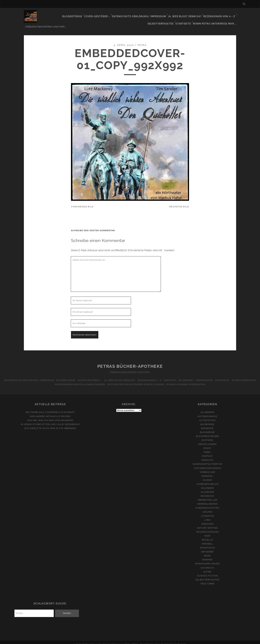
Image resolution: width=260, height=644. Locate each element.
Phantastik (207, 544)
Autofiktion (207, 416)
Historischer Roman (208, 464)
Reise (207, 552)
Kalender (207, 484)
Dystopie (207, 436)
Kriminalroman (207, 500)
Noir (207, 532)
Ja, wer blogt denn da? (158, 14)
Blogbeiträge (49, 14)
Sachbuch (207, 564)
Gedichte (207, 456)
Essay (207, 444)
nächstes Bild (179, 203)
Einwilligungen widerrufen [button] (201, 380)
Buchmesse (207, 428)
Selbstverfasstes (222, 14)
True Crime (207, 580)
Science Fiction (208, 572)
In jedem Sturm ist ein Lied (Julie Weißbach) (50, 420)
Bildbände (207, 420)
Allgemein (207, 408)
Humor (207, 476)
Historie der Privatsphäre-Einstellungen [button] (150, 380)
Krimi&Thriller (208, 496)
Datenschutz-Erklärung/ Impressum (114, 14)
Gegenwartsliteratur (208, 460)
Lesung (207, 508)
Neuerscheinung (207, 528)
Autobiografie (207, 412)
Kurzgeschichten (207, 504)
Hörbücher (207, 468)
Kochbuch (207, 492)
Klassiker (207, 488)
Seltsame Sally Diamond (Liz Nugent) (50, 408)
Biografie (207, 424)
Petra (142, 41)
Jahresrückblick (208, 480)
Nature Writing (208, 524)
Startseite (185, 18)
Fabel (207, 448)
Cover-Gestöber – (73, 14)
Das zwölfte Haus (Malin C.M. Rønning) (50, 424)
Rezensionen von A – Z (192, 14)
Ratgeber (207, 548)
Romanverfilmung (207, 560)
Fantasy (207, 452)
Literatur (207, 512)
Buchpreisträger (208, 432)
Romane (207, 556)
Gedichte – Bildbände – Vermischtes (204, 376)
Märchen (207, 520)
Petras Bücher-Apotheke (130, 362)
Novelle (207, 536)
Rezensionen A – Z (164, 376)
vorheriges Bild (82, 203)
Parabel (207, 540)
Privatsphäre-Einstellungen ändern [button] (93, 380)
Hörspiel (207, 472)
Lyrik (207, 516)
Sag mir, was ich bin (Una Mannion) (50, 416)
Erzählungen (207, 440)
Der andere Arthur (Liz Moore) (50, 412)
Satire (207, 568)
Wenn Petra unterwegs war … (216, 18)
